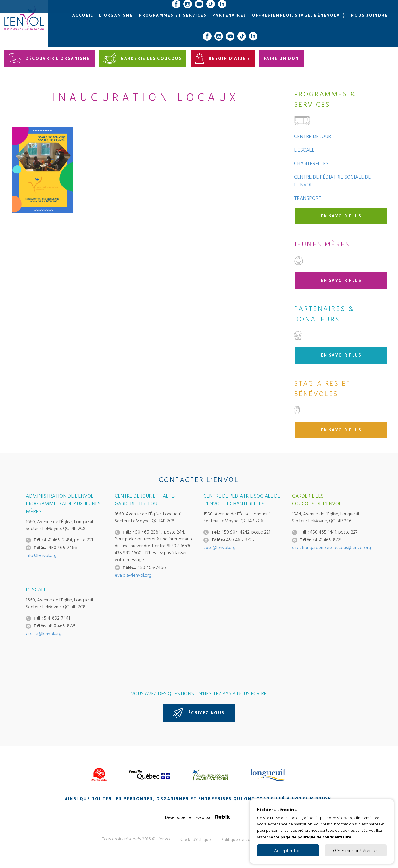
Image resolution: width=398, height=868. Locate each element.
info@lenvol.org (41, 555)
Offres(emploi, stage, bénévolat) (299, 15)
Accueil (83, 15)
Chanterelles (311, 163)
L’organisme (116, 15)
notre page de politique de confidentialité (310, 837)
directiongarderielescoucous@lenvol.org (331, 547)
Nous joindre (369, 15)
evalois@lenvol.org (133, 575)
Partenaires (229, 15)
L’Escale (304, 150)
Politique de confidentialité (247, 839)
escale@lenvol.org (44, 633)
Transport (308, 198)
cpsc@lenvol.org (220, 547)
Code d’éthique (196, 839)
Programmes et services (173, 15)
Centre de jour (313, 136)
